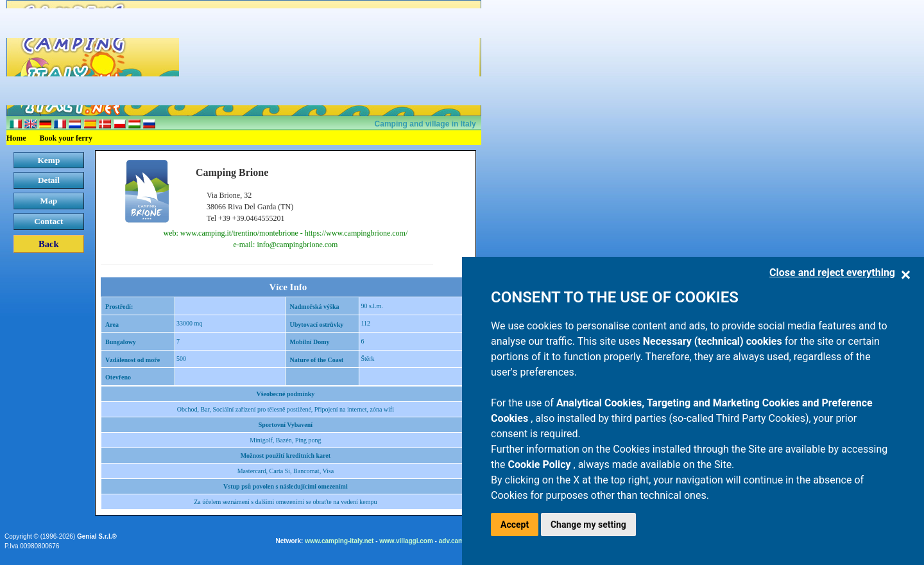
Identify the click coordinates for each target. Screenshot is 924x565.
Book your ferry (66, 138)
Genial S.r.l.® (97, 536)
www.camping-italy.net (339, 541)
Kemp (49, 160)
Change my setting (588, 525)
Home (16, 138)
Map (49, 201)
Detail (49, 180)
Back (49, 244)
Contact (48, 221)
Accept (515, 525)
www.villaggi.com (406, 541)
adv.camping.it (461, 541)
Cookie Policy (541, 465)
